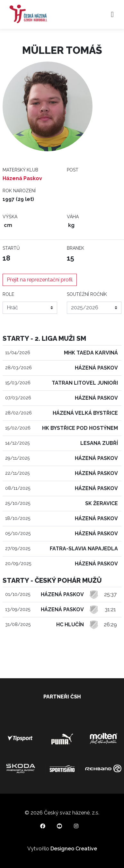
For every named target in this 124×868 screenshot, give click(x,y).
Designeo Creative (74, 849)
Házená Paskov (22, 178)
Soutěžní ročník (87, 294)
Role (8, 294)
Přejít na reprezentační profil (40, 280)
